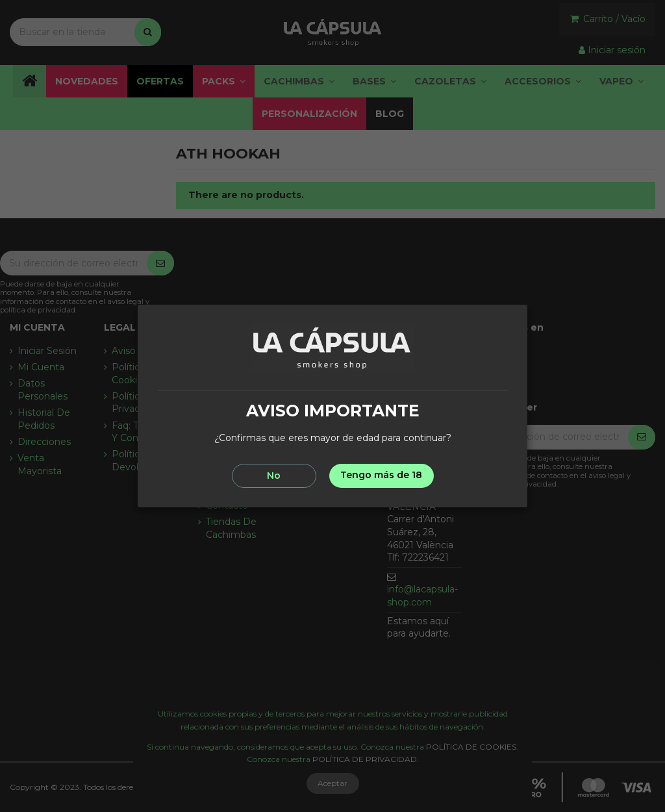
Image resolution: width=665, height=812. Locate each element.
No (274, 476)
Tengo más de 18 (381, 475)
